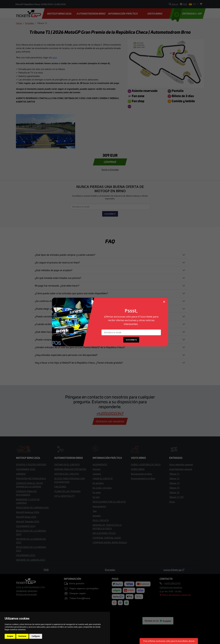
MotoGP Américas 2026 (28, 512)
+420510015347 (110, 413)
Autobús (97, 516)
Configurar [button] (36, 636)
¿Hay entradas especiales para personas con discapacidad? (66, 355)
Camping (97, 474)
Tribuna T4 (174, 483)
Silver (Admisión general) (181, 464)
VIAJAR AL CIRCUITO (103, 478)
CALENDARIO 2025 (26, 555)
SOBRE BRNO (138, 469)
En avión (97, 492)
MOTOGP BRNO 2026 (59, 14)
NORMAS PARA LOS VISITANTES (70, 469)
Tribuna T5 (174, 488)
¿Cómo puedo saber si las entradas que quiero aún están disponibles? (71, 293)
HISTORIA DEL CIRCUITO (67, 474)
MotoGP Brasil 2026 (26, 517)
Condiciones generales (27, 591)
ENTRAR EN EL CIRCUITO (67, 464)
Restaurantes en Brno (141, 474)
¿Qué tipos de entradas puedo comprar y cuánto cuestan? (65, 255)
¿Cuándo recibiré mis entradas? (51, 324)
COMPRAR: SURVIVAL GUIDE (107, 538)
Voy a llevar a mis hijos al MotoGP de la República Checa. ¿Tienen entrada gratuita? (79, 363)
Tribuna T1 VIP (176, 497)
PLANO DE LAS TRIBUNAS (67, 491)
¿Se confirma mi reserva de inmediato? (55, 301)
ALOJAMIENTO (100, 464)
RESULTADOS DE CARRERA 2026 (32, 507)
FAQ (46, 570)
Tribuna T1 (174, 474)
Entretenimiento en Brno (143, 478)
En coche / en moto (102, 488)
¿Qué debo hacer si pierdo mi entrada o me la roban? (63, 332)
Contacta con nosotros (110, 421)
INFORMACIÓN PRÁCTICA (123, 14)
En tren (96, 497)
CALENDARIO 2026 (26, 469)
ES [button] (192, 4)
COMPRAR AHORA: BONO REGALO (110, 542)
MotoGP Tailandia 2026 (28, 521)
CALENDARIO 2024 (26, 526)
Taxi (95, 511)
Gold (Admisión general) (181, 469)
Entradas (29, 23)
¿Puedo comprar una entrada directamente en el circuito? (65, 339)
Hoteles (97, 469)
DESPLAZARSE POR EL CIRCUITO (109, 502)
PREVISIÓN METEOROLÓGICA (31, 478)
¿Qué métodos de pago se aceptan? (54, 270)
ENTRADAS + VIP (187, 14)
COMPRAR (110, 162)
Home (19, 23)
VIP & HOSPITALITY (64, 496)
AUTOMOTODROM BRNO (91, 14)
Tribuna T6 (174, 492)
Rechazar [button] (22, 636)
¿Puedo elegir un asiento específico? (54, 309)
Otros (172, 502)
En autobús (98, 483)
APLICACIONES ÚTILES (104, 533)
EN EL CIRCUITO (101, 520)
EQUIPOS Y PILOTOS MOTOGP (31, 464)
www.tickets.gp (174, 570)
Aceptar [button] (10, 636)
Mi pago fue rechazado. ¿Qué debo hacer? (57, 286)
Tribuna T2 (174, 478)
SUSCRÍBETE (110, 214)
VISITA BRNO (155, 14)
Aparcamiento (99, 506)
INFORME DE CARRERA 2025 (31, 560)
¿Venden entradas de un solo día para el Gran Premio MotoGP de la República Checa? (80, 347)
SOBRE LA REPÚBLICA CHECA (146, 464)
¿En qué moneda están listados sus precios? (58, 278)
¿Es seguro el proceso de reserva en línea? (57, 262)
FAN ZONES (60, 487)
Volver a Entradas (110, 170)
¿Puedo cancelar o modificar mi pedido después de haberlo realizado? (72, 316)
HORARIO (21, 474)
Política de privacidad (26, 594)
